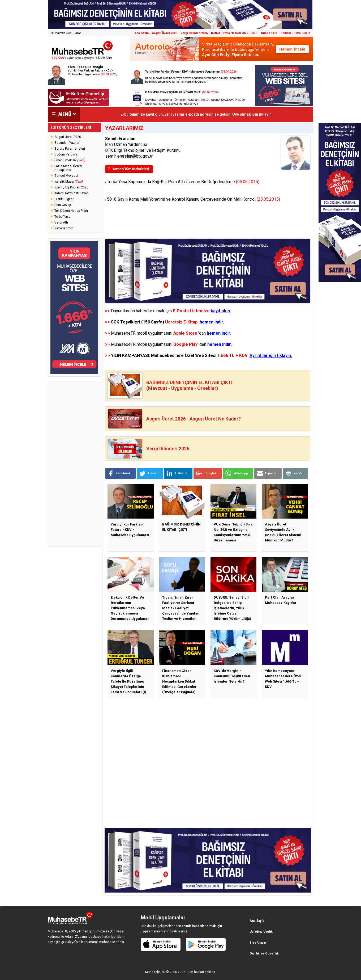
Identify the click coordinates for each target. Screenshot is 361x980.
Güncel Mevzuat (66, 176)
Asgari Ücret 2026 (165, 33)
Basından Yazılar (67, 143)
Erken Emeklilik (70, 160)
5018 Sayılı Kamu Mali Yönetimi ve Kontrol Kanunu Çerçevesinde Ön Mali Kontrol (194, 199)
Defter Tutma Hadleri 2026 (229, 33)
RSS (254, 33)
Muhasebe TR (155, 972)
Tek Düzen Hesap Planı (71, 211)
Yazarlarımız (64, 228)
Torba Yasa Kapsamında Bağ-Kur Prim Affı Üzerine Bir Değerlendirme (183, 182)
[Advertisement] (74, 464)
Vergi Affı (61, 222)
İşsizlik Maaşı (69, 182)
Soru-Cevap (63, 205)
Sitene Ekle (269, 33)
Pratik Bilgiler (64, 199)
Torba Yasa (63, 217)
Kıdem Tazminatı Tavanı (72, 193)
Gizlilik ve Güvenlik (264, 953)
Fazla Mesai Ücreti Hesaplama (68, 168)
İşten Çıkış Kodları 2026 (71, 187)
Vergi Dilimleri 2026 (194, 33)
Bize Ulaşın (302, 33)
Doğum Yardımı (66, 154)
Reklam (286, 33)
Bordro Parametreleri (70, 149)
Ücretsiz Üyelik (261, 932)
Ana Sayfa (142, 33)
